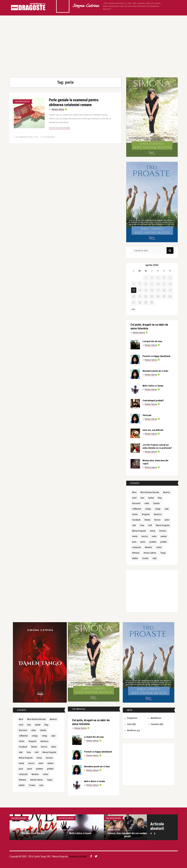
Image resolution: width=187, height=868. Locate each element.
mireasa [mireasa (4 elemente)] (163, 531)
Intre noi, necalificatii (153, 430)
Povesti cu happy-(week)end (156, 356)
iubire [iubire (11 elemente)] (167, 520)
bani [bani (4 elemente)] (142, 498)
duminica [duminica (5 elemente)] (158, 514)
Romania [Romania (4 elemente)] (136, 553)
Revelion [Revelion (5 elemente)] (148, 547)
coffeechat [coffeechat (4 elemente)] (137, 509)
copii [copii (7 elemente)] (167, 509)
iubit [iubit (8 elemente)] (134, 525)
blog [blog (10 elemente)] (160, 498)
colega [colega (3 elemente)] (148, 509)
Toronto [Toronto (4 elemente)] (145, 558)
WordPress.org (133, 730)
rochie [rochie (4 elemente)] (159, 547)
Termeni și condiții (78, 856)
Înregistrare (132, 718)
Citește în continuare (59, 128)
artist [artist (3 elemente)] (134, 498)
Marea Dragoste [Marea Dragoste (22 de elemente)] (139, 531)
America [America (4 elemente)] (167, 492)
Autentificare (156, 718)
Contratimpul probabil (153, 400)
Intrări (131, 724)
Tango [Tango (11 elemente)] (163, 553)
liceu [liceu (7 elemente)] (142, 525)
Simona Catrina (86, 6)
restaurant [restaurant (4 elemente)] (137, 547)
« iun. (133, 309)
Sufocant (147, 415)
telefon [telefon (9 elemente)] (135, 558)
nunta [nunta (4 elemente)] (154, 536)
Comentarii (157, 724)
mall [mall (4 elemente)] (150, 525)
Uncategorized (22, 102)
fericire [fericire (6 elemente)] (157, 520)
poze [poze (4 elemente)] (134, 542)
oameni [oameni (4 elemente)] (164, 536)
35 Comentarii (49, 137)
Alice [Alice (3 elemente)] (134, 492)
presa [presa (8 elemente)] (143, 542)
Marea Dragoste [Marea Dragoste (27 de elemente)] (163, 525)
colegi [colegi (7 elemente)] (158, 509)
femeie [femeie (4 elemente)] (147, 520)
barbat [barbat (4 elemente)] (151, 498)
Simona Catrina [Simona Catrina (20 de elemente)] (150, 553)
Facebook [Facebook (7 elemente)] (136, 520)
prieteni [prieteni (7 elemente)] (164, 542)
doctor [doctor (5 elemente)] (135, 514)
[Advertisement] (93, 46)
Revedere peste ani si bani (155, 371)
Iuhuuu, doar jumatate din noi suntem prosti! (127, 835)
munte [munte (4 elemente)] (135, 536)
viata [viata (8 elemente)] (154, 558)
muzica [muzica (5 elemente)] (145, 536)
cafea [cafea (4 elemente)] (147, 503)
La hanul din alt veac (152, 341)
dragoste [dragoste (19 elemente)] (146, 514)
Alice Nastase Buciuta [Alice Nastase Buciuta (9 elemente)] (150, 492)
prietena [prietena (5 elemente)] (153, 542)
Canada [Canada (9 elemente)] (156, 503)
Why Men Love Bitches (33, 833)
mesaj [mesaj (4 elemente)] (152, 531)
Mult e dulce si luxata (153, 386)
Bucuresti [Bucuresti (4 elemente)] (136, 503)
